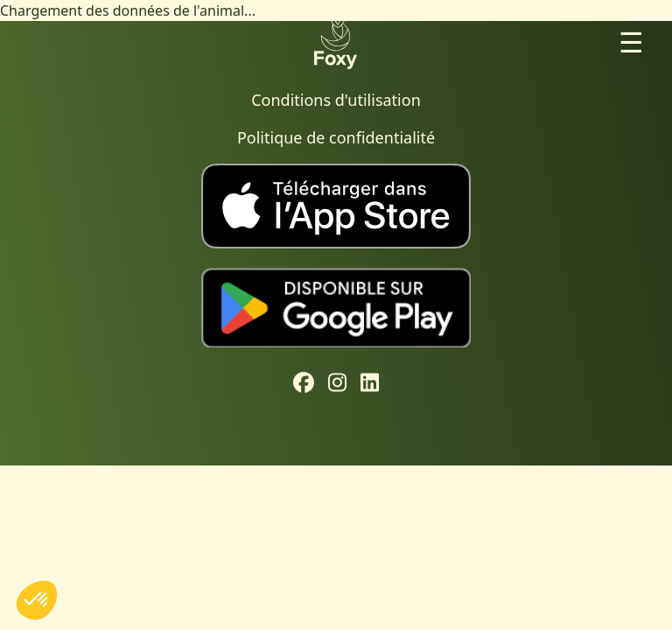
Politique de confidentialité (336, 137)
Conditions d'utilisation (336, 100)
